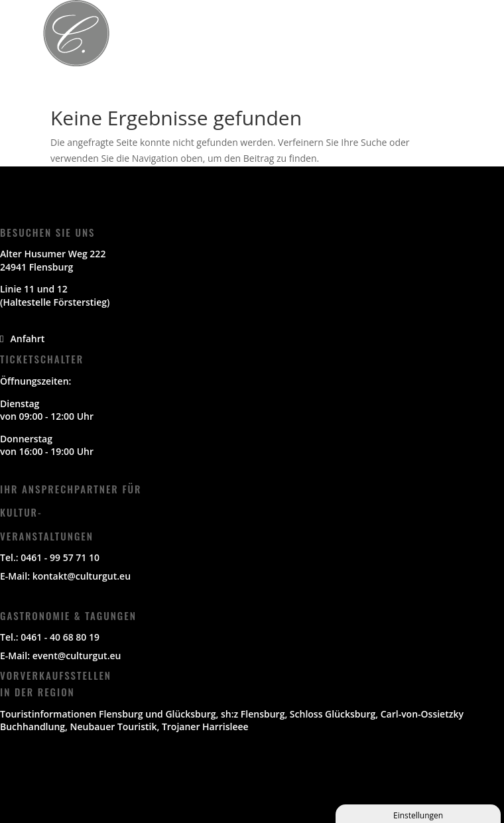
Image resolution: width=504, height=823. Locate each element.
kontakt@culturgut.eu (82, 576)
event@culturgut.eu (77, 656)
